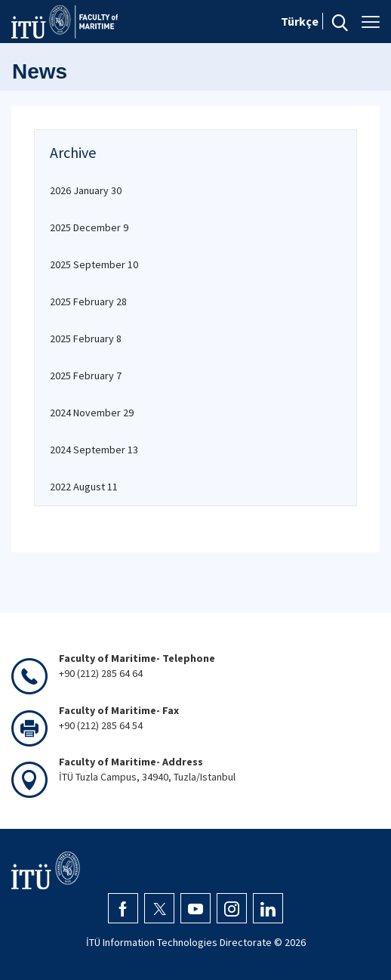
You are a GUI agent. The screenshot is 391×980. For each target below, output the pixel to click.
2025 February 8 (86, 339)
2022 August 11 (84, 487)
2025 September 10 (94, 264)
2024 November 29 (92, 413)
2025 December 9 (89, 227)
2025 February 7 (86, 376)
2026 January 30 (86, 190)
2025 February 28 (88, 301)
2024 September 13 (94, 450)
